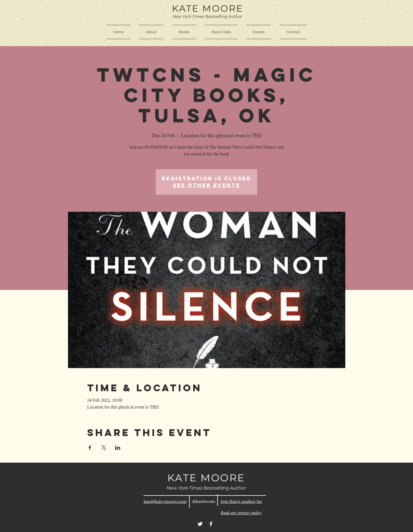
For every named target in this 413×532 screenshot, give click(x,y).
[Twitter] (200, 524)
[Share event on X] (104, 448)
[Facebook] (211, 524)
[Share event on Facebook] (90, 448)
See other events (206, 185)
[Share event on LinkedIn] (118, 448)
